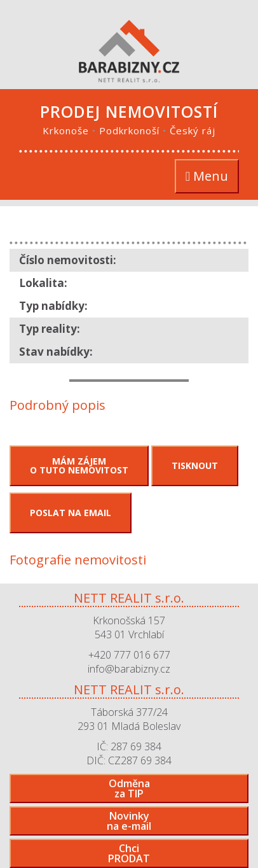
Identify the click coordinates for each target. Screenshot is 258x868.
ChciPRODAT (129, 853)
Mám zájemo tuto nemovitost (79, 465)
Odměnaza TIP (129, 788)
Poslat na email (71, 513)
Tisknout (195, 465)
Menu (212, 177)
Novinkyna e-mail (129, 821)
